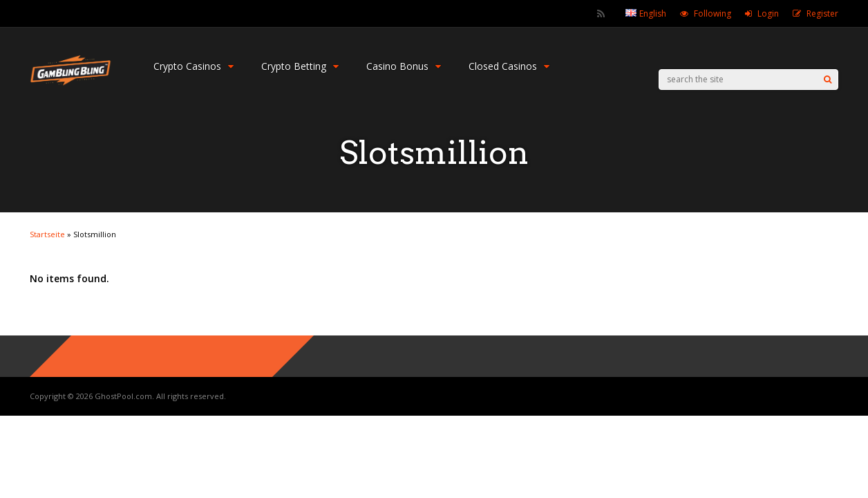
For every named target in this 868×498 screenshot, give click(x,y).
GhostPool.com (123, 396)
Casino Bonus (404, 66)
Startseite (47, 234)
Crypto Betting (300, 66)
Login (768, 13)
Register (822, 13)
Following (713, 13)
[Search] (828, 80)
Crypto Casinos (194, 66)
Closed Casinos (509, 66)
